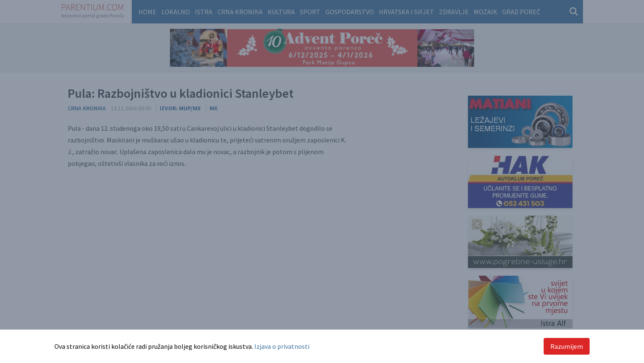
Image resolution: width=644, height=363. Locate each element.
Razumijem (567, 346)
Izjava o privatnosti (282, 346)
